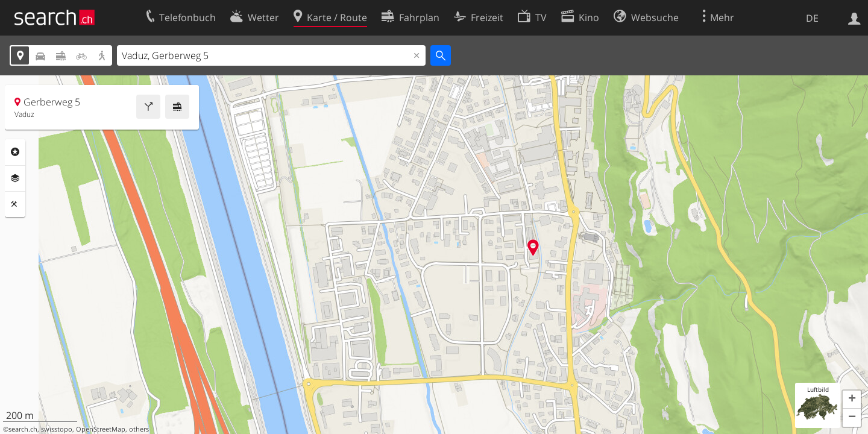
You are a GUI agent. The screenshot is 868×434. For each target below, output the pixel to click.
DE (812, 18)
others (139, 429)
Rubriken (15, 152)
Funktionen (15, 204)
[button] (852, 400)
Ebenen (15, 178)
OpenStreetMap (101, 429)
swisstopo (57, 429)
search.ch (23, 429)
